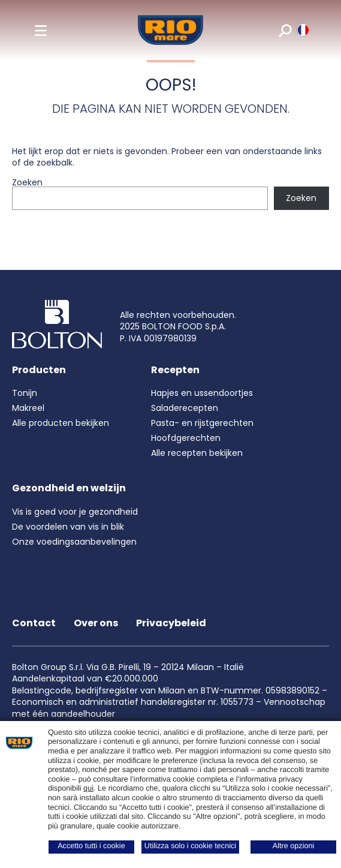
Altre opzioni (294, 846)
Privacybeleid (171, 623)
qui (88, 788)
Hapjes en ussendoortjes (202, 393)
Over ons (96, 623)
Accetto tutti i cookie (91, 846)
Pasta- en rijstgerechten (202, 423)
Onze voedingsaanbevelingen (74, 542)
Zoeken (27, 182)
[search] (284, 30)
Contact (34, 623)
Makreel (28, 408)
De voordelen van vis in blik (68, 527)
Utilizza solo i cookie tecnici (190, 846)
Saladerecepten (185, 408)
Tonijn (25, 393)
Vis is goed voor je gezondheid (75, 512)
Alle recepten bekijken (197, 453)
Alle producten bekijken (61, 423)
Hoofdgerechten (186, 438)
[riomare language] (302, 30)
